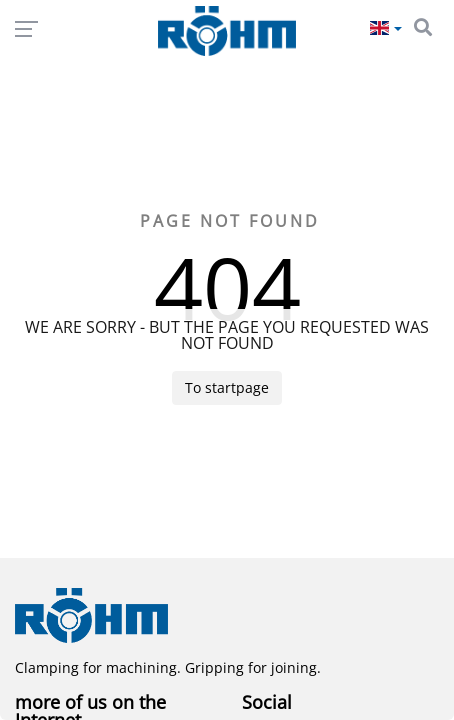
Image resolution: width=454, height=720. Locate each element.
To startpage (227, 387)
